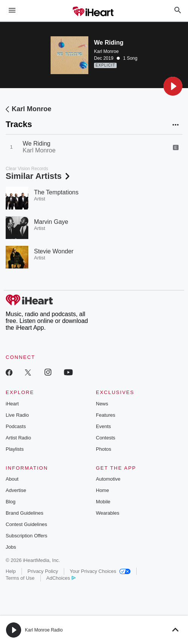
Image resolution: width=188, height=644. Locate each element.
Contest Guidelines (26, 524)
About (12, 479)
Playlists (15, 449)
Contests (106, 438)
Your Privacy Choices (100, 571)
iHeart (12, 404)
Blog (11, 502)
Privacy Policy (43, 571)
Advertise (16, 490)
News (102, 404)
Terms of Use (20, 578)
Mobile (103, 502)
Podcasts (16, 426)
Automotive (108, 479)
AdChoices (61, 578)
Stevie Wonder (54, 251)
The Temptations (56, 192)
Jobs (11, 547)
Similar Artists (39, 176)
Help (11, 571)
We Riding (37, 144)
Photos (103, 449)
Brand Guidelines (25, 513)
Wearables (108, 513)
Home (102, 490)
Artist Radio (18, 438)
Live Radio (17, 415)
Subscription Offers (26, 536)
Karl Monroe (106, 51)
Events (103, 426)
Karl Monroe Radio (44, 630)
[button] (173, 86)
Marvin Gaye (51, 222)
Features (106, 415)
